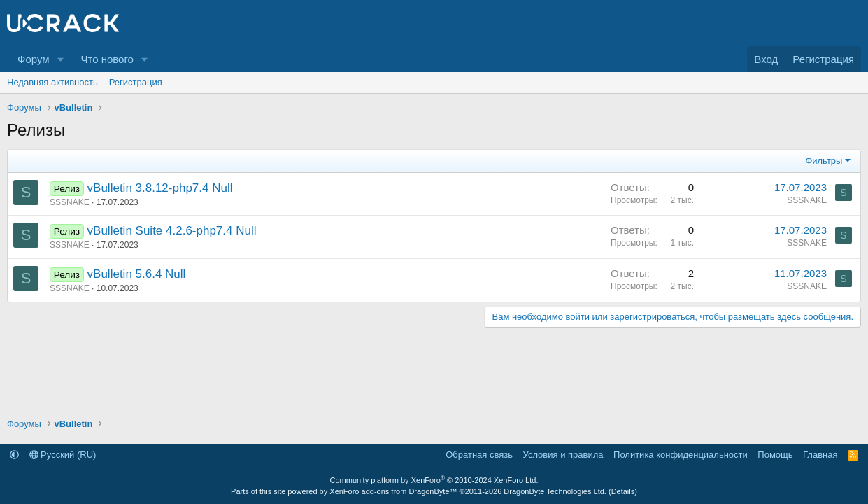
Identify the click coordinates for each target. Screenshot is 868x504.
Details (623, 491)
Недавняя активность (52, 82)
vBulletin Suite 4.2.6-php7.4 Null (172, 231)
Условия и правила (563, 455)
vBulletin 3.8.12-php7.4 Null (160, 188)
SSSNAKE (70, 202)
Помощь (775, 455)
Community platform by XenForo (434, 480)
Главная (820, 455)
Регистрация (136, 82)
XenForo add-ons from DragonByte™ (393, 491)
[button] (60, 59)
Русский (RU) (63, 455)
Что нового (107, 59)
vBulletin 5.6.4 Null (137, 274)
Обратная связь (479, 455)
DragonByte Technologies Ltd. (555, 491)
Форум (34, 59)
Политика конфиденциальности (681, 455)
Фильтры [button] (824, 161)
